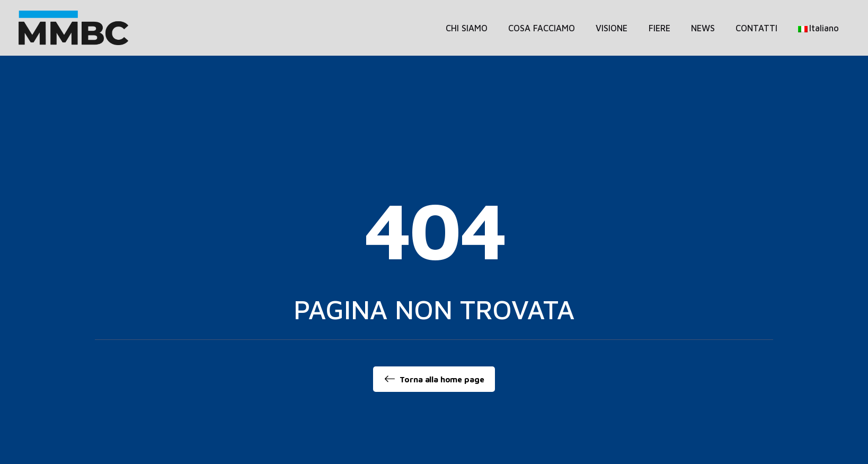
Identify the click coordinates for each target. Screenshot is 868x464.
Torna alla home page (434, 379)
